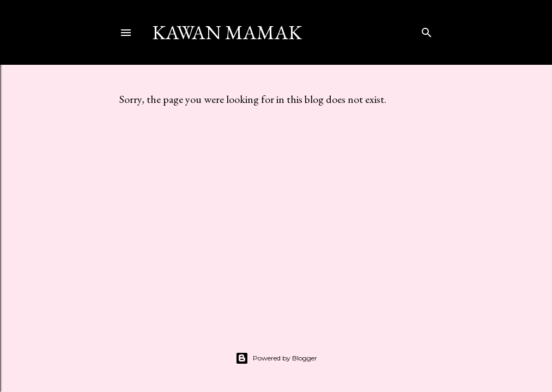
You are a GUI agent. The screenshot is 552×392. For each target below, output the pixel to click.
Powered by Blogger (276, 358)
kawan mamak (227, 32)
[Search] (427, 30)
